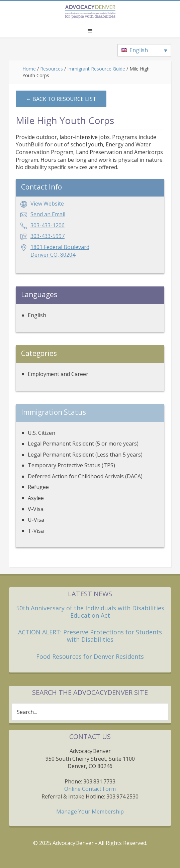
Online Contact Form (90, 789)
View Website (47, 204)
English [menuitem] (139, 50)
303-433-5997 (48, 236)
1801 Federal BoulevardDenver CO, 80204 (60, 251)
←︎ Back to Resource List (61, 99)
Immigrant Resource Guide (96, 69)
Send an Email (48, 214)
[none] (144, 50)
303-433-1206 (48, 225)
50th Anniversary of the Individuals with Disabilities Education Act (90, 612)
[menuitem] (144, 50)
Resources (52, 69)
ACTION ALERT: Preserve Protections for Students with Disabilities (90, 636)
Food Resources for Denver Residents (90, 656)
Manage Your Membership (90, 812)
